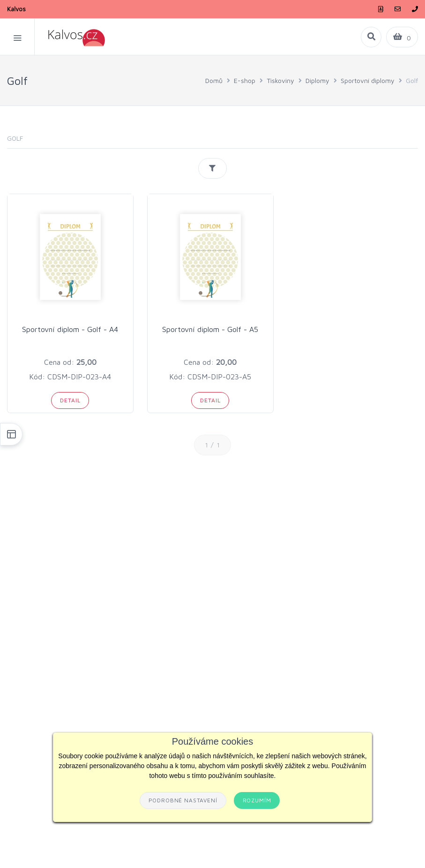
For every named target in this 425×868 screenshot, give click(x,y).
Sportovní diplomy (368, 80)
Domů (214, 80)
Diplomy (317, 80)
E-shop (245, 80)
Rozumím (257, 800)
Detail (70, 400)
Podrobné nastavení (183, 800)
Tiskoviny (280, 80)
